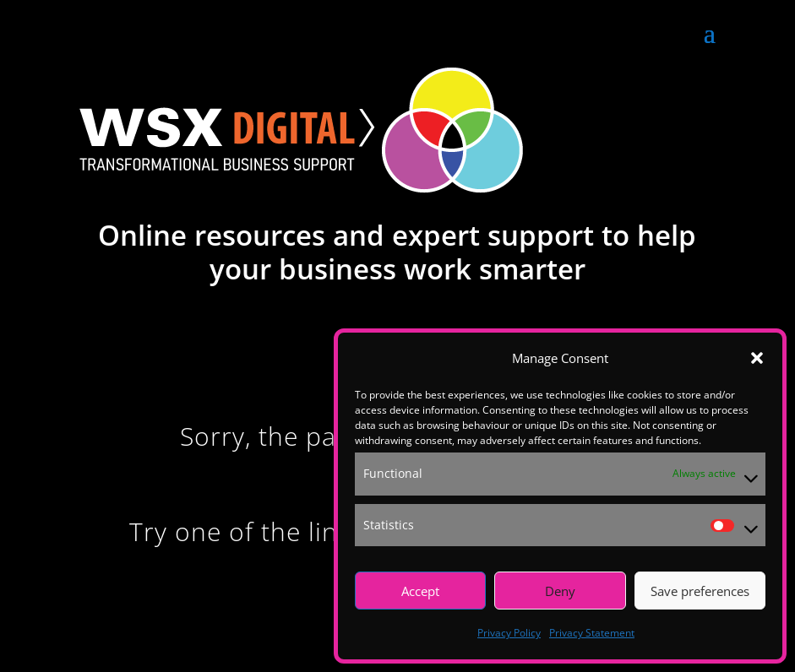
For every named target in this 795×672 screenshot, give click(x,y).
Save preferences (700, 591)
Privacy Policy (509, 633)
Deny (560, 591)
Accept (420, 591)
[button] (757, 358)
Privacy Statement (592, 633)
